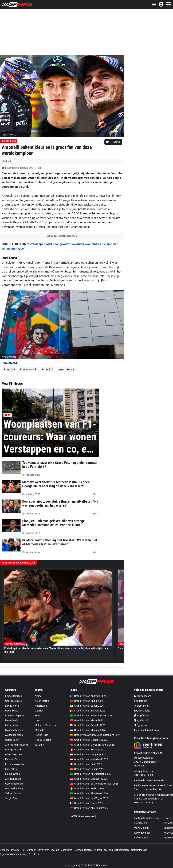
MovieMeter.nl (142, 828)
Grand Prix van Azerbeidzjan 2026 (90, 774)
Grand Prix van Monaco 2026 (88, 730)
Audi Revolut (42, 706)
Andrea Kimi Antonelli (17, 745)
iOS (106, 850)
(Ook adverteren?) (88, 816)
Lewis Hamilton (14, 696)
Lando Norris (12, 706)
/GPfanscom (142, 696)
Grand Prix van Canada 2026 (87, 725)
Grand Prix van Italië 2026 (86, 764)
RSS (23, 850)
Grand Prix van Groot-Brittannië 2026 (92, 745)
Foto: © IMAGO (9, 135)
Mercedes (40, 730)
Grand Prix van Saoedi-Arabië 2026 (91, 715)
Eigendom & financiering (13, 854)
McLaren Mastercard (46, 725)
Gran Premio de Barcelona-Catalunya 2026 (95, 735)
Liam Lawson (13, 774)
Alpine (38, 696)
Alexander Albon (14, 735)
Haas (38, 720)
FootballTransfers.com (146, 818)
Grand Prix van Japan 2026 (87, 706)
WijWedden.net (142, 833)
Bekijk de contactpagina (145, 803)
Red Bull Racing (43, 740)
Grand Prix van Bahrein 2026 (87, 711)
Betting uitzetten (83, 850)
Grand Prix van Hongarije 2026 (88, 754)
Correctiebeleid (139, 850)
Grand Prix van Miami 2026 (86, 720)
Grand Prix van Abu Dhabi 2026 (89, 808)
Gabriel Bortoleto (14, 784)
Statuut (55, 850)
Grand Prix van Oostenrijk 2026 (89, 740)
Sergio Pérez (12, 798)
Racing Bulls (41, 735)
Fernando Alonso (14, 764)
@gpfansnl (141, 706)
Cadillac (39, 711)
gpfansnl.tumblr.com (146, 730)
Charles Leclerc (13, 701)
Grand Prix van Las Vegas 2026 (89, 798)
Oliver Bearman (13, 754)
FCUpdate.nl (141, 823)
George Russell (13, 750)
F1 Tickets (33, 854)
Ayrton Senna (66, 370)
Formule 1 (9, 370)
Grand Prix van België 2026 (86, 750)
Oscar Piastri (12, 711)
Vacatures (66, 850)
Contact (31, 850)
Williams (39, 745)
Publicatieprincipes (119, 850)
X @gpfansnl (141, 701)
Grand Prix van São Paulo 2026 (89, 793)
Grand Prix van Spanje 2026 (87, 769)
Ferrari (38, 715)
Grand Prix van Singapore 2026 (89, 779)
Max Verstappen (14, 730)
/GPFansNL (142, 711)
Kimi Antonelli (9, 141)
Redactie (5, 850)
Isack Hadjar (12, 725)
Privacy (15, 850)
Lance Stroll (12, 769)
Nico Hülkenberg (14, 789)
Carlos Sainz (12, 740)
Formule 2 (47, 370)
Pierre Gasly (12, 720)
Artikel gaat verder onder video (62, 236)
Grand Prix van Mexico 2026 (87, 789)
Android (98, 850)
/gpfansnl (141, 720)
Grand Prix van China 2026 (86, 701)
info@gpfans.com (144, 771)
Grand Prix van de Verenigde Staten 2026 (94, 784)
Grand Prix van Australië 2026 (88, 696)
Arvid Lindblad (13, 779)
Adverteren (43, 850)
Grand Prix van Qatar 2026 (86, 803)
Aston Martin (42, 701)
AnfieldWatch (141, 838)
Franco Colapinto (15, 715)
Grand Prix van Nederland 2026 (89, 759)
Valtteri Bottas (13, 793)
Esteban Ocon (13, 759)
